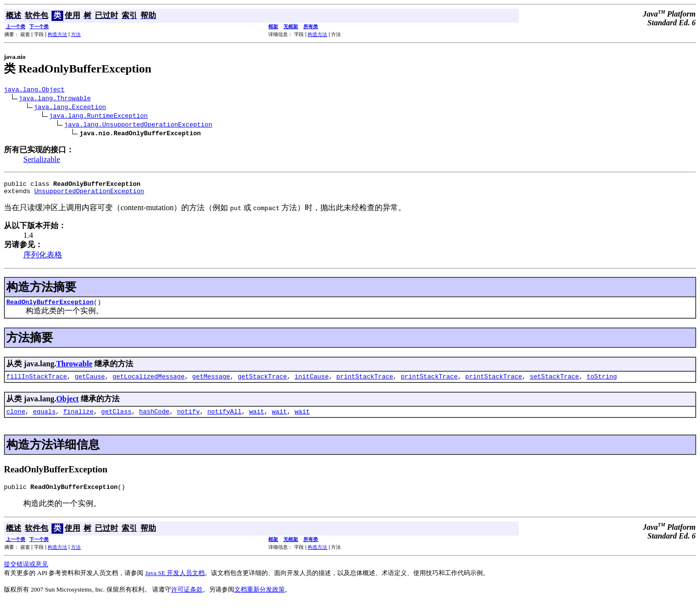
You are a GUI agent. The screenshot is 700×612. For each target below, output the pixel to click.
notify (188, 420)
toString (602, 383)
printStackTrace (365, 383)
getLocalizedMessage (148, 383)
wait (256, 420)
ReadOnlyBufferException (50, 307)
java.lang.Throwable (55, 99)
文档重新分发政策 (260, 600)
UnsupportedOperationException (89, 195)
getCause (89, 383)
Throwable (74, 369)
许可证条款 (187, 600)
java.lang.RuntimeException (98, 117)
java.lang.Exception (70, 108)
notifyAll (225, 420)
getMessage (211, 383)
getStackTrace (262, 383)
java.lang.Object (34, 90)
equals (44, 420)
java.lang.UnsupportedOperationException (138, 126)
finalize (78, 420)
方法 (76, 34)
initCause (312, 383)
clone (16, 420)
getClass (116, 420)
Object (68, 406)
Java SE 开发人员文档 (175, 583)
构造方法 (57, 34)
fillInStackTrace (37, 383)
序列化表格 (43, 259)
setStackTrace (554, 383)
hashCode (154, 420)
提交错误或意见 (26, 574)
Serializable (42, 161)
